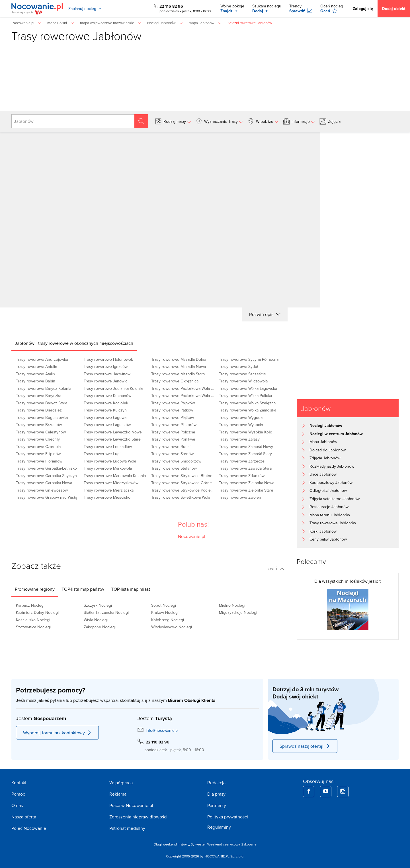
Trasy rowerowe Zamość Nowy (246, 447)
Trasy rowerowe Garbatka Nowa (44, 483)
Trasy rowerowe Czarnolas (39, 447)
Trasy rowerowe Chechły (38, 439)
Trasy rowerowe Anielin (37, 366)
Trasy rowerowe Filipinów (38, 454)
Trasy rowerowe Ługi (102, 454)
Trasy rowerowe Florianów (39, 461)
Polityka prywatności (228, 817)
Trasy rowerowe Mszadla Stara (178, 374)
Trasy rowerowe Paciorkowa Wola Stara (183, 396)
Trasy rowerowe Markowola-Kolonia (115, 476)
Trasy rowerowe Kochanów (107, 396)
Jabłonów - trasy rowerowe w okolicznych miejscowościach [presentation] (74, 343)
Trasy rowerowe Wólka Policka (245, 396)
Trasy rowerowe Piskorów (174, 425)
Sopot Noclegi (164, 605)
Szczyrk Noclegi (98, 605)
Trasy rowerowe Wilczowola (243, 381)
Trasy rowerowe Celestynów (41, 432)
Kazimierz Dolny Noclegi (37, 612)
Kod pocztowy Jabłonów (331, 482)
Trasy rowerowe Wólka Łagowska (248, 388)
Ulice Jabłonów (323, 474)
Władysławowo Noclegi (172, 627)
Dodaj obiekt (394, 9)
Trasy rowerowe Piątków (173, 417)
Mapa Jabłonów (323, 442)
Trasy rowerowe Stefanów (174, 468)
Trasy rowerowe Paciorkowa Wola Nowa (183, 388)
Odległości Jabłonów (328, 490)
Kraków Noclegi (165, 612)
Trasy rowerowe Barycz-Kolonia (44, 388)
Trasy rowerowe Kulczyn (105, 410)
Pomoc (18, 794)
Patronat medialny (127, 828)
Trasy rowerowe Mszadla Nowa (179, 366)
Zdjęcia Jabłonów (325, 458)
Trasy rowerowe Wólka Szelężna (247, 403)
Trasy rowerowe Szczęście (242, 374)
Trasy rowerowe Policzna (173, 432)
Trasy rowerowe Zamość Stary (245, 454)
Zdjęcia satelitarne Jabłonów (335, 499)
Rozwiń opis (265, 314)
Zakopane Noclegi (100, 627)
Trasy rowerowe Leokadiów (108, 447)
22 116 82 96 (171, 6)
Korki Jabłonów (323, 531)
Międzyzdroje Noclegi (238, 612)
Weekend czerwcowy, (224, 844)
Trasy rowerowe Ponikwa (173, 439)
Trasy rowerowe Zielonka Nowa (247, 483)
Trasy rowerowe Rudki (171, 447)
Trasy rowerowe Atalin (35, 374)
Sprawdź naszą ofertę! (305, 746)
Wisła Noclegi (96, 620)
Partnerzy (217, 805)
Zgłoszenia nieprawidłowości (138, 817)
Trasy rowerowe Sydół (239, 366)
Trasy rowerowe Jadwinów (107, 374)
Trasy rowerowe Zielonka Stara (246, 490)
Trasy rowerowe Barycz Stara (42, 403)
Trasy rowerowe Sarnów (172, 454)
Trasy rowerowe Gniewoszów (42, 490)
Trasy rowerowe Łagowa (105, 417)
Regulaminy (219, 827)
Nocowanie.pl (192, 536)
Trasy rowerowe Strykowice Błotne (182, 476)
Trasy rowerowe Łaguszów (107, 425)
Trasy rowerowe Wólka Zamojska (248, 410)
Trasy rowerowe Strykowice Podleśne (183, 490)
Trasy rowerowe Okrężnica (175, 381)
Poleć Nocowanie (29, 828)
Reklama (118, 794)
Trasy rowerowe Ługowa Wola (110, 461)
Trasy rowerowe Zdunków (242, 476)
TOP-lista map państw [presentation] (83, 589)
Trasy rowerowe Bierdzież (39, 410)
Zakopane (249, 844)
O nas (17, 805)
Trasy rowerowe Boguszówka (42, 417)
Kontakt (19, 783)
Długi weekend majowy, (172, 844)
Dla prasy (216, 794)
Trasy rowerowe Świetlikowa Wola (181, 497)
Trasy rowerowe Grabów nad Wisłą (47, 497)
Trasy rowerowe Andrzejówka (42, 359)
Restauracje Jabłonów (329, 507)
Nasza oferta (24, 817)
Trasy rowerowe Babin (36, 381)
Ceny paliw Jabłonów (328, 539)
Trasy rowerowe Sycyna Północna (249, 359)
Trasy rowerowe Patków (172, 410)
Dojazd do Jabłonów (328, 450)
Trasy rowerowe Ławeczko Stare (112, 439)
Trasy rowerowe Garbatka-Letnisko (46, 468)
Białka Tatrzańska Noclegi (106, 612)
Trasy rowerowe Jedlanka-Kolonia (113, 388)
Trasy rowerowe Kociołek (106, 403)
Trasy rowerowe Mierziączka (109, 490)
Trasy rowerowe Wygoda (241, 417)
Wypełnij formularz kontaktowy (57, 733)
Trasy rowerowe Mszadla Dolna (179, 359)
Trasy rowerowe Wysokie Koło (246, 432)
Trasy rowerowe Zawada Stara (245, 468)
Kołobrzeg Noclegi (168, 620)
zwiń (276, 568)
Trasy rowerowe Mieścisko (107, 497)
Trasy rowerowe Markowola (108, 468)
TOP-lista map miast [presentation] (131, 589)
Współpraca (121, 783)
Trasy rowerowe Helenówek (108, 359)
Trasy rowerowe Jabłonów (333, 523)
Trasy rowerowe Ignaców (106, 366)
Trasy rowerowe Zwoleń (240, 497)
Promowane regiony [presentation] (35, 589)
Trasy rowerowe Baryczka (39, 396)
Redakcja (216, 783)
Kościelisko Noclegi (33, 620)
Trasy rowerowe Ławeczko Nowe (113, 432)
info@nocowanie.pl (162, 730)
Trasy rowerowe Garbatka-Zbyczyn (46, 476)
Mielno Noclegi (232, 605)
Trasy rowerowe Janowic (105, 381)
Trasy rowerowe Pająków (173, 403)
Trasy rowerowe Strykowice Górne (182, 483)
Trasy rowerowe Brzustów (39, 425)
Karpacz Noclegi (30, 605)
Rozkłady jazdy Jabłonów (332, 466)
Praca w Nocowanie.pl (131, 805)
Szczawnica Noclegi (33, 627)
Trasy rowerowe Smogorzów (176, 461)
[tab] (74, 343)
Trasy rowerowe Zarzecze (242, 461)
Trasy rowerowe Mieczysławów (111, 483)
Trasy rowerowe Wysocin (241, 425)
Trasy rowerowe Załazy (239, 439)
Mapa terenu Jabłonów (330, 515)
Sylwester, (199, 844)
